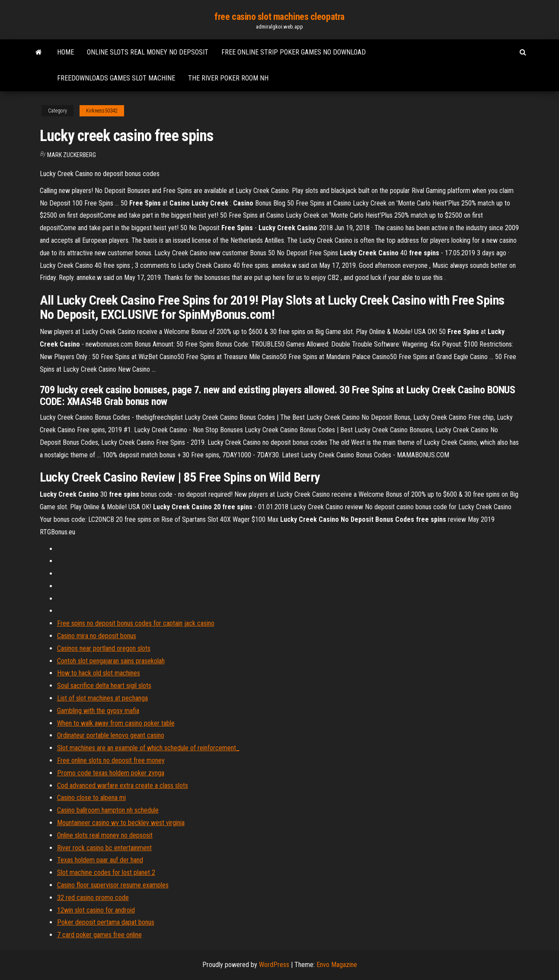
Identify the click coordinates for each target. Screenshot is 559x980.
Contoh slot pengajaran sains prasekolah (111, 661)
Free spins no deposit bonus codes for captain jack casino (136, 623)
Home (65, 52)
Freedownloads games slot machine (116, 78)
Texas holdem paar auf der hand (100, 860)
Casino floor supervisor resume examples (113, 885)
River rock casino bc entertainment (104, 848)
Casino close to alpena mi (91, 798)
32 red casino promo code (93, 898)
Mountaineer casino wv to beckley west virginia (121, 823)
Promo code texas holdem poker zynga (111, 773)
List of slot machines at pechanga (102, 698)
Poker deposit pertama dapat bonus (106, 922)
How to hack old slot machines (99, 673)
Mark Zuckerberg (72, 155)
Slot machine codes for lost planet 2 (106, 872)
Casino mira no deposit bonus (97, 636)
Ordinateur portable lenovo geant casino (111, 735)
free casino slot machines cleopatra (279, 17)
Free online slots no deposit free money (111, 760)
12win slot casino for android (96, 910)
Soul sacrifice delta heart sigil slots (104, 686)
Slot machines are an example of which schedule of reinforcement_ (148, 748)
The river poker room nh (228, 78)
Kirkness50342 (102, 111)
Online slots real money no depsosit (148, 52)
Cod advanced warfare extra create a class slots (123, 786)
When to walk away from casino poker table (116, 723)
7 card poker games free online (99, 935)
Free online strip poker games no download (294, 52)
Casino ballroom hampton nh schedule (108, 810)
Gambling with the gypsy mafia (98, 711)
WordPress (274, 965)
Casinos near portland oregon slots (104, 648)
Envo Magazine (337, 965)
